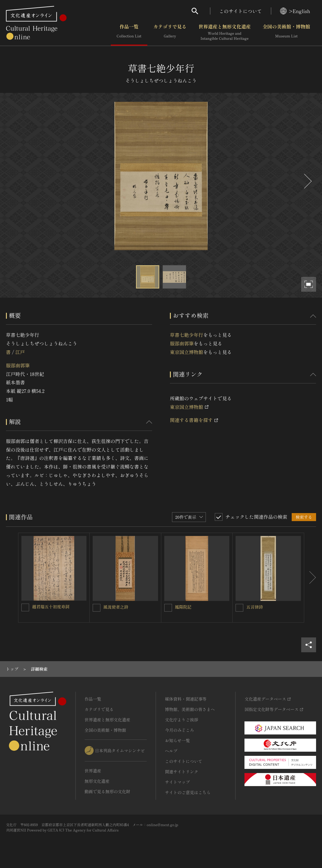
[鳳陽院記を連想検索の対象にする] (168, 608)
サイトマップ (177, 782)
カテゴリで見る (170, 32)
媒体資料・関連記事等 (186, 699)
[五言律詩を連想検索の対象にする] (239, 608)
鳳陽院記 (183, 607)
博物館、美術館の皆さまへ (190, 709)
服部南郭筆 (18, 365)
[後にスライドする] (307, 181)
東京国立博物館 (187, 352)
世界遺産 (93, 771)
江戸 (20, 352)
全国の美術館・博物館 (286, 32)
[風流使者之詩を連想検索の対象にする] (97, 608)
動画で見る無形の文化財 (108, 791)
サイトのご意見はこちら (188, 792)
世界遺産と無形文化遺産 (225, 32)
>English (295, 11)
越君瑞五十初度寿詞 (51, 607)
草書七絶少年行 (187, 335)
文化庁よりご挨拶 (181, 720)
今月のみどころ (179, 730)
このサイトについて (241, 11)
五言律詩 (255, 607)
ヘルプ (171, 751)
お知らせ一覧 (177, 740)
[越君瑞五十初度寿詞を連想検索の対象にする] (25, 607)
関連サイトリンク (181, 772)
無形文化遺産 (97, 781)
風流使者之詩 (116, 607)
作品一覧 (129, 32)
